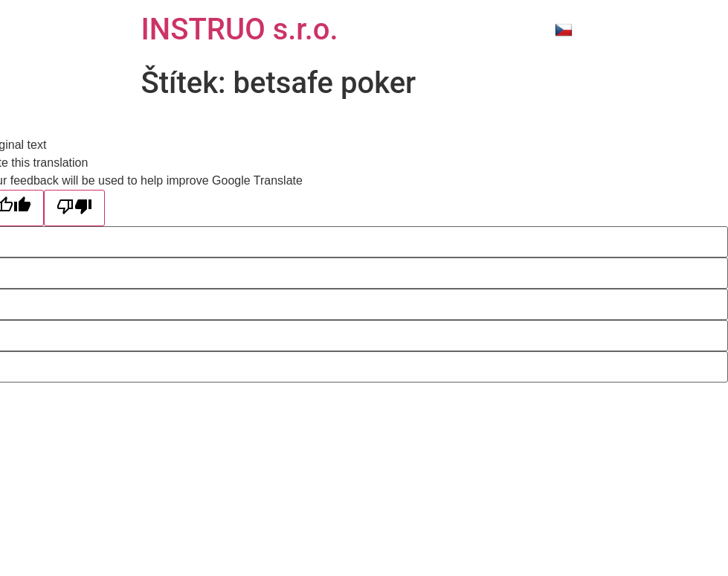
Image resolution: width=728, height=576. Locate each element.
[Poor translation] (74, 208)
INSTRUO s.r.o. (240, 29)
